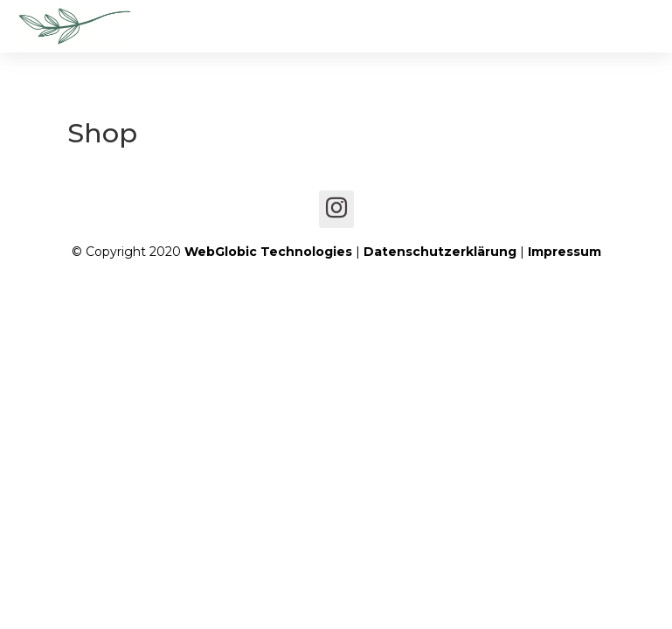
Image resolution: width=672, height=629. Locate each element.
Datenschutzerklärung (440, 252)
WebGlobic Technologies (268, 252)
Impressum (565, 252)
